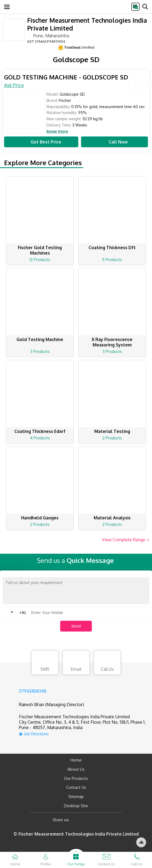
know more (57, 131)
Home (76, 760)
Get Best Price (41, 142)
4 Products (40, 438)
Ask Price (14, 85)
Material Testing (112, 431)
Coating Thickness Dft (112, 248)
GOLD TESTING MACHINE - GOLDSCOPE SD (66, 77)
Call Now (114, 142)
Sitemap (76, 797)
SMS (45, 663)
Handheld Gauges (40, 518)
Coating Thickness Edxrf (40, 431)
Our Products (76, 778)
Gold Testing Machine (40, 339)
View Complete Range (126, 540)
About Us (76, 769)
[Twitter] (101, 820)
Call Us (107, 663)
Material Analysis (112, 518)
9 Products (112, 260)
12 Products (40, 260)
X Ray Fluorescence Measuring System (112, 342)
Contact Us (76, 787)
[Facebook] (77, 820)
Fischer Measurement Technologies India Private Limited (87, 24)
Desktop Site (76, 806)
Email (76, 663)
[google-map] (83, 733)
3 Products (40, 351)
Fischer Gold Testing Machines (40, 250)
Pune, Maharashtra (48, 35)
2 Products (112, 438)
